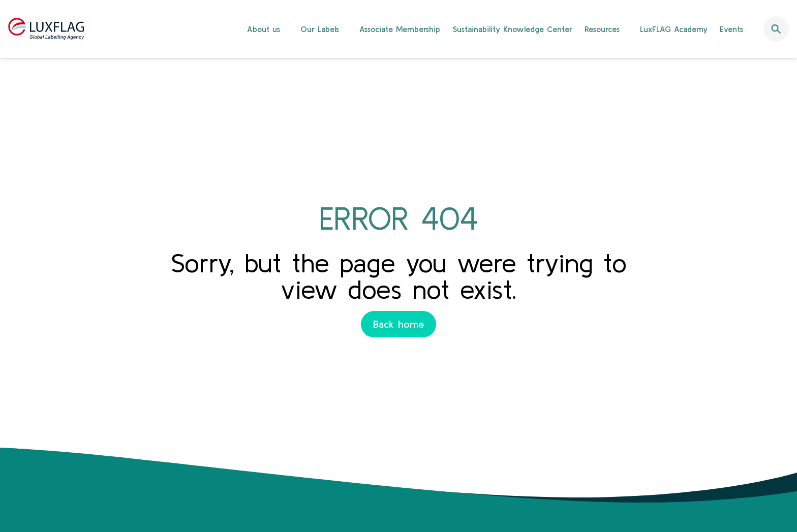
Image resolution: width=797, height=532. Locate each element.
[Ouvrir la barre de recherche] (776, 29)
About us (264, 29)
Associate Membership (400, 29)
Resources (602, 29)
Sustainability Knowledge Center (512, 29)
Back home (398, 324)
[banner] (398, 29)
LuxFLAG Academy (674, 29)
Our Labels (320, 29)
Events (731, 29)
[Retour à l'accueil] (46, 29)
